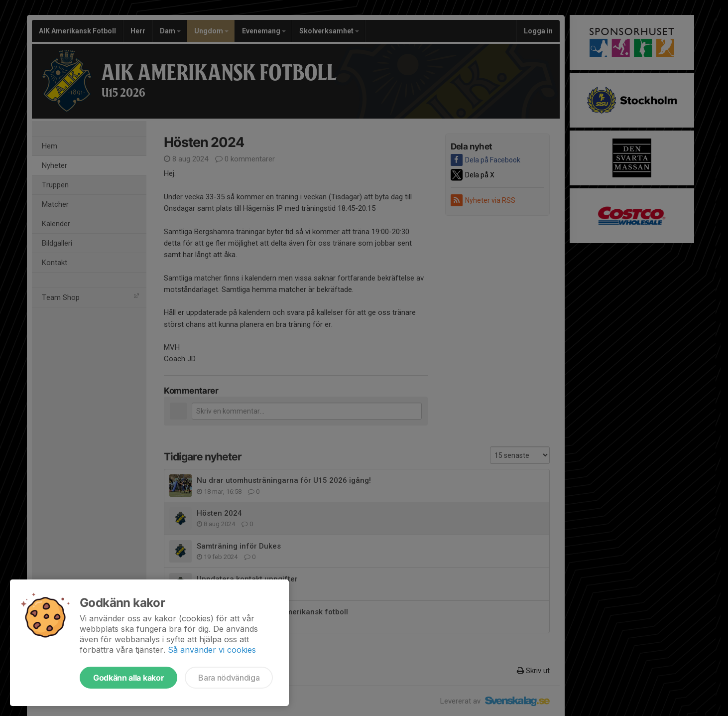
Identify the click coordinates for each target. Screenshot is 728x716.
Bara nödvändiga (229, 678)
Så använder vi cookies (212, 650)
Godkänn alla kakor (128, 678)
